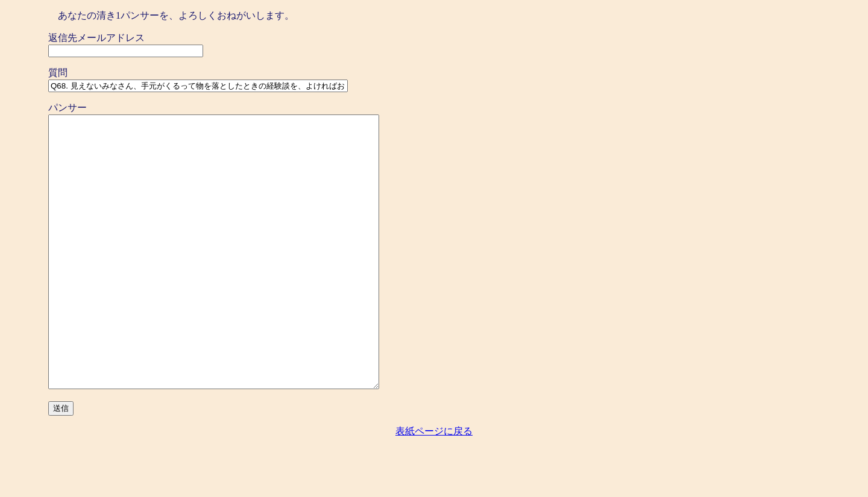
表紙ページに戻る (434, 485)
